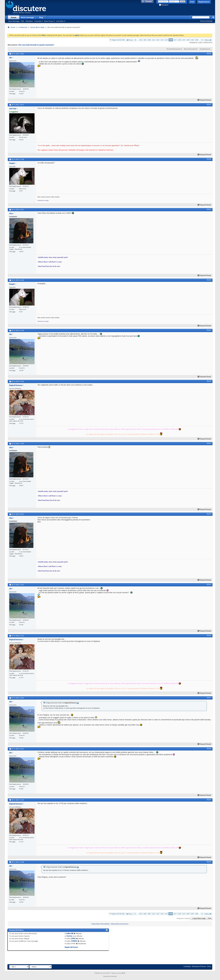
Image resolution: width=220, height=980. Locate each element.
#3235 (209, 584)
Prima (130, 40)
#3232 (209, 381)
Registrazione (204, 2)
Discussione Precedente (101, 924)
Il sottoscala (23, 27)
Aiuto (192, 2)
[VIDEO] (74, 941)
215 (166, 40)
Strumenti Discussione (173, 49)
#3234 (209, 514)
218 (179, 40)
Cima (210, 918)
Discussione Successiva (120, 924)
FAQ (22, 21)
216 (171, 40)
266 (197, 40)
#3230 (209, 280)
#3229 (209, 209)
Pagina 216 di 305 (118, 40)
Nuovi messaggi (27, 18)
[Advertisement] (110, 30)
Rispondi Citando (204, 100)
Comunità (38, 21)
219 (184, 40)
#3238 (209, 749)
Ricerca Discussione (190, 49)
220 (188, 40)
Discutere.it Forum (199, 966)
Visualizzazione (204, 49)
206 (149, 40)
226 (192, 40)
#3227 (209, 104)
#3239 (209, 800)
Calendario (29, 21)
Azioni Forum (49, 21)
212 (153, 40)
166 (145, 40)
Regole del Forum (71, 947)
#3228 (209, 159)
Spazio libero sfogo (37, 27)
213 (158, 40)
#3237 (209, 698)
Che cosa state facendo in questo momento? (36, 45)
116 (141, 40)
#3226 (209, 53)
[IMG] (73, 938)
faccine (69, 936)
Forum (14, 18)
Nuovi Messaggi (14, 21)
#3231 (209, 330)
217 (175, 40)
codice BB (70, 933)
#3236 (209, 635)
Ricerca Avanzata (206, 21)
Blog (41, 18)
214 (162, 40)
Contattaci (187, 966)
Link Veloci (60, 21)
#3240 (209, 862)
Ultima (208, 40)
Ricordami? (164, 5)
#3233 (209, 443)
